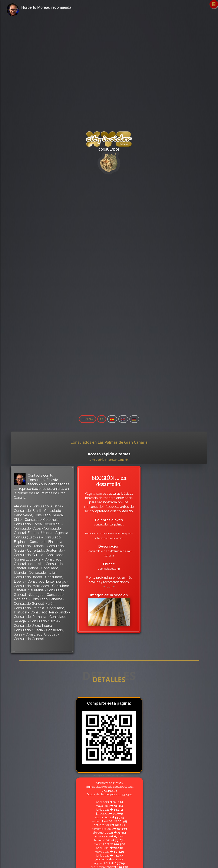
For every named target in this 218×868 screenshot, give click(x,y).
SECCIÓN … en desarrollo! (109, 481)
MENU (87, 419)
